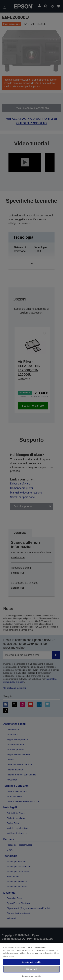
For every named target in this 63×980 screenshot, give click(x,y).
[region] (32, 961)
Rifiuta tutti (32, 969)
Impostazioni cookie (32, 976)
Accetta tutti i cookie (32, 962)
